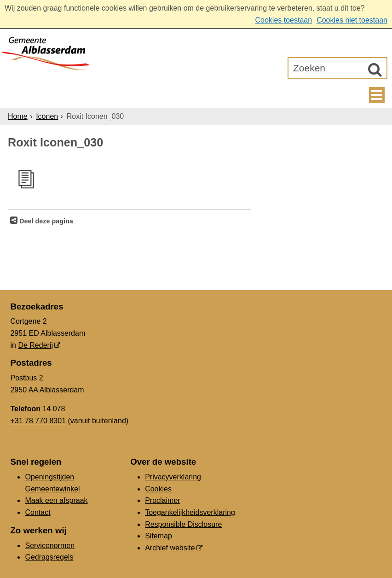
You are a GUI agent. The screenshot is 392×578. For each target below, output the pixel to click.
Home (18, 116)
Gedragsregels (49, 557)
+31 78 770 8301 (38, 421)
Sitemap (159, 536)
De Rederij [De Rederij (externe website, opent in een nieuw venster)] (35, 345)
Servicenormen (50, 546)
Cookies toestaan (283, 20)
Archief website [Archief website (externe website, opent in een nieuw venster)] (170, 548)
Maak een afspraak (56, 500)
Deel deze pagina (45, 221)
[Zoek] (375, 70)
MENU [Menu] (377, 95)
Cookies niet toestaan (352, 20)
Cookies (158, 489)
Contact (37, 512)
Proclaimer (162, 500)
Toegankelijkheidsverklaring (190, 512)
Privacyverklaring (173, 477)
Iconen (47, 116)
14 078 (54, 409)
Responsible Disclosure (183, 524)
